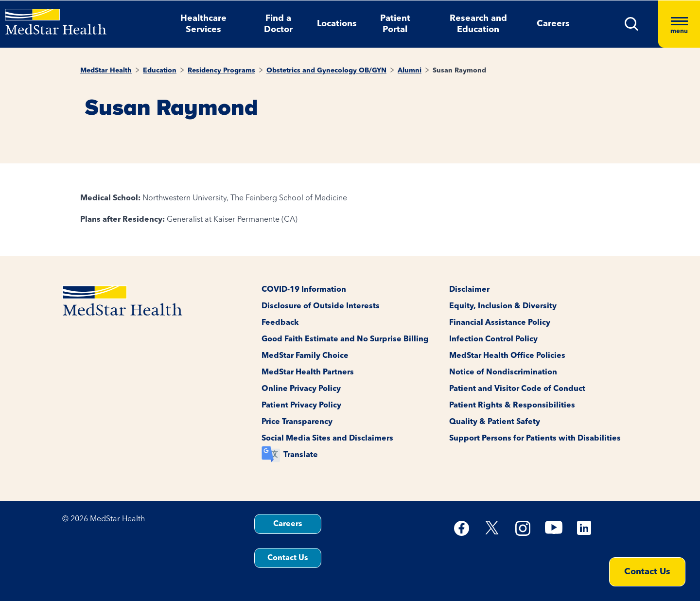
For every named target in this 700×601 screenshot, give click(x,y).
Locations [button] (337, 24)
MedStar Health (106, 71)
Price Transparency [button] (297, 422)
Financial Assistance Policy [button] (500, 323)
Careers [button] (553, 24)
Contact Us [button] (288, 558)
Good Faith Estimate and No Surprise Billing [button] (345, 339)
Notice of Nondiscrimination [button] (503, 372)
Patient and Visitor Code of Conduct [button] (517, 389)
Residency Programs (221, 71)
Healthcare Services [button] (203, 24)
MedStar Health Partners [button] (308, 372)
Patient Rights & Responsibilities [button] (512, 406)
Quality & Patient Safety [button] (495, 422)
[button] (632, 24)
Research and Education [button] (478, 24)
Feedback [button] (280, 323)
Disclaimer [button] (469, 290)
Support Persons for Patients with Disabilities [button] (535, 439)
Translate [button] (301, 455)
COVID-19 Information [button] (304, 290)
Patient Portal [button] (395, 24)
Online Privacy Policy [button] (301, 389)
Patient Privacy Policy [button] (301, 406)
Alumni (410, 71)
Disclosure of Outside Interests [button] (321, 306)
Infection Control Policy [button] (493, 339)
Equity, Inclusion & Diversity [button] (503, 306)
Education (160, 71)
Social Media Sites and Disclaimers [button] (327, 439)
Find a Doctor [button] (278, 24)
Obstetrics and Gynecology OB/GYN (326, 71)
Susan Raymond (459, 71)
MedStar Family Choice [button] (305, 356)
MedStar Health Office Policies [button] (507, 356)
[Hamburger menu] (679, 24)
